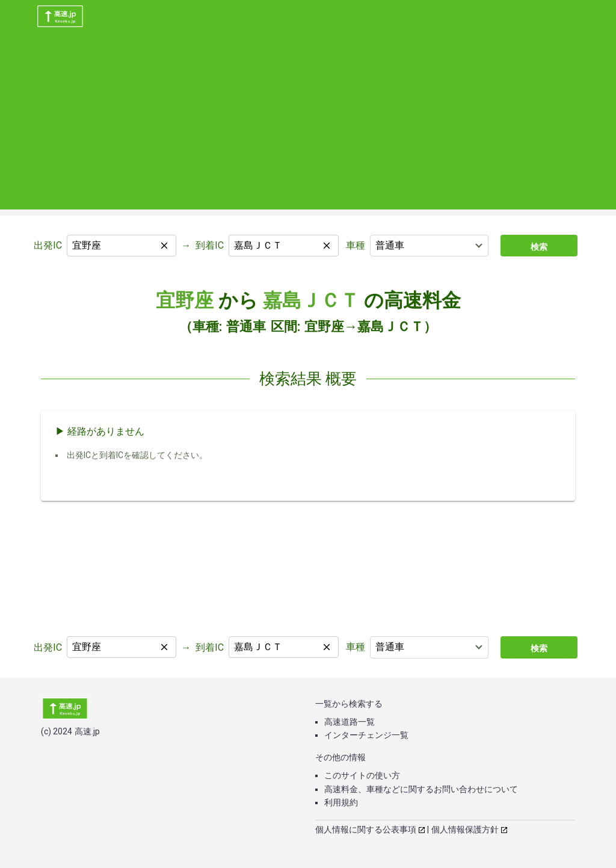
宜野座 (185, 300)
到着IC (210, 245)
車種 (356, 245)
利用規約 (341, 802)
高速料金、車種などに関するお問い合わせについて (421, 789)
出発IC (48, 245)
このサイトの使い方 (362, 775)
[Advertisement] (308, 125)
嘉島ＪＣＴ (311, 300)
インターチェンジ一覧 (366, 735)
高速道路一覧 (350, 722)
